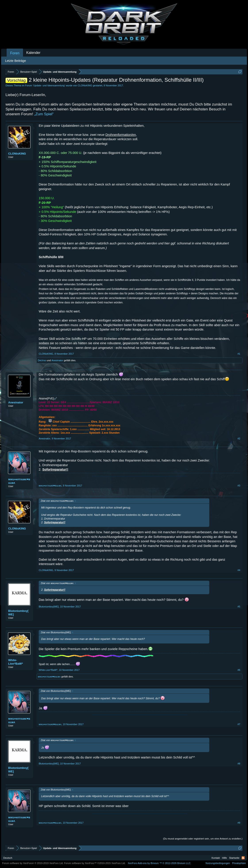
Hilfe (225, 858)
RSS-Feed (243, 858)
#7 (239, 724)
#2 (239, 439)
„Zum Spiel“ (44, 114)
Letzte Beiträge (15, 61)
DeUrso (42, 360)
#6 (239, 670)
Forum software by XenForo (33, 863)
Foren (15, 53)
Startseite (234, 858)
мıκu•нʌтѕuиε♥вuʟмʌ (19, 481)
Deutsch (8, 858)
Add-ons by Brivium (159, 863)
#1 (239, 354)
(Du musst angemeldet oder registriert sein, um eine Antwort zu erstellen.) (203, 839)
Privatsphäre (239, 863)
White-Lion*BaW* (15, 662)
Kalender (33, 53)
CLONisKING (85, 85)
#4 (239, 570)
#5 (239, 607)
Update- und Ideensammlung (49, 85)
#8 (239, 764)
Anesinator (57, 360)
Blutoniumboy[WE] (18, 613)
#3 (239, 486)
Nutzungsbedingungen (218, 863)
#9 (239, 823)
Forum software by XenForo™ (95, 863)
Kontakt (216, 858)
